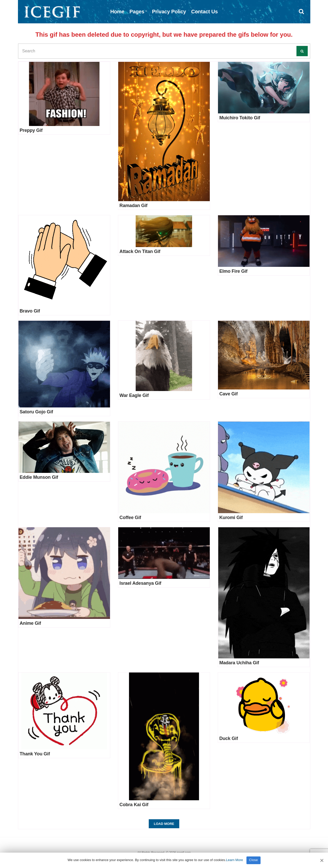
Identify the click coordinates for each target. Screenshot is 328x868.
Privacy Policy (169, 12)
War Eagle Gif (134, 395)
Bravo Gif (30, 311)
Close (254, 860)
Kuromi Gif (231, 518)
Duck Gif (229, 738)
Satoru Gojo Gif (36, 412)
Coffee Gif (130, 518)
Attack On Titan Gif (140, 251)
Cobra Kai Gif (134, 805)
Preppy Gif (31, 130)
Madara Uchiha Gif (239, 663)
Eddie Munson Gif (39, 477)
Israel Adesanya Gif (140, 583)
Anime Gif (30, 623)
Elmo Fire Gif (233, 271)
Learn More (234, 860)
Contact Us (205, 12)
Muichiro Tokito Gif (240, 118)
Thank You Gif (35, 754)
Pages (137, 12)
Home (117, 12)
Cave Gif (228, 394)
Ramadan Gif (133, 206)
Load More (164, 824)
